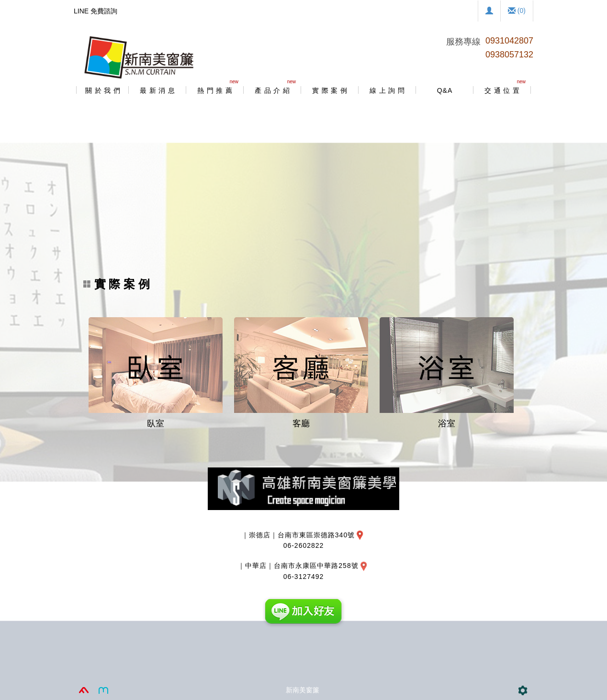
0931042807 (509, 41)
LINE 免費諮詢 (96, 11)
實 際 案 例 (117, 284)
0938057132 (509, 55)
